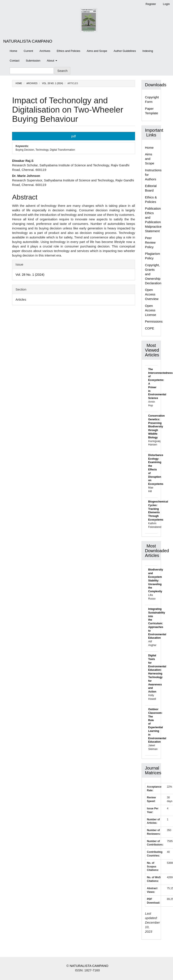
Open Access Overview (152, 294)
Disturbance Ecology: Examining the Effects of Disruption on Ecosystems (156, 470)
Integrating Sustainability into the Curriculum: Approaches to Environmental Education (157, 623)
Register (151, 4)
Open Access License (151, 310)
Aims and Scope (97, 51)
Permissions (154, 321)
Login (166, 4)
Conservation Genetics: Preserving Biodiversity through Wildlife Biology (156, 427)
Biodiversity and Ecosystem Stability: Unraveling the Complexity (156, 580)
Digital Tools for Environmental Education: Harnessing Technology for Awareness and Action (157, 674)
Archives (45, 51)
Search (63, 71)
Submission (33, 61)
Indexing (148, 51)
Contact (15, 61)
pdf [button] (74, 136)
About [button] (52, 61)
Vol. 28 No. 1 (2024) (53, 83)
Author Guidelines (125, 51)
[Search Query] (32, 71)
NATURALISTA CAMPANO (28, 41)
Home (13, 51)
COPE (150, 328)
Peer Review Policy (150, 242)
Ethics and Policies (68, 51)
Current (28, 51)
